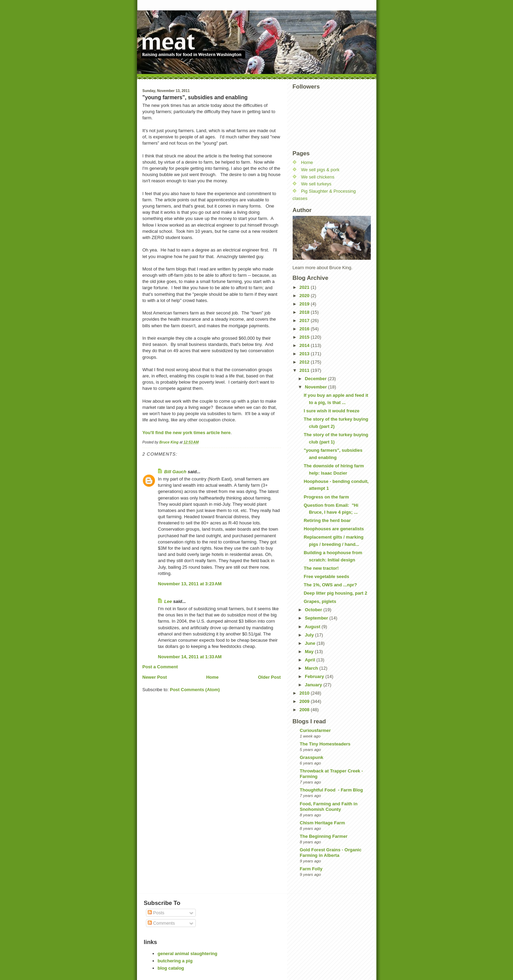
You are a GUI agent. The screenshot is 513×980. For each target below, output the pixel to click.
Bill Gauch (175, 472)
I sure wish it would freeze (332, 411)
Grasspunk (312, 757)
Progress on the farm (326, 497)
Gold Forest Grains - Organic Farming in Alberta (331, 853)
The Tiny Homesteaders (325, 744)
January (314, 685)
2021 (305, 287)
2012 (305, 362)
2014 (305, 345)
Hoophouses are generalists (334, 529)
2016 (305, 329)
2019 (305, 304)
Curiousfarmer (315, 730)
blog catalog (171, 968)
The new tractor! (321, 568)
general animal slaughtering (188, 954)
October (314, 610)
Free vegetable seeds (327, 576)
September (317, 618)
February (315, 676)
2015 (305, 337)
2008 (305, 710)
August (313, 627)
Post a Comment (160, 667)
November (316, 387)
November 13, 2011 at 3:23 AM (190, 584)
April (310, 660)
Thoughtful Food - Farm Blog (332, 790)
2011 (305, 370)
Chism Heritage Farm (323, 823)
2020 (305, 296)
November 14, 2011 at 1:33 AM (190, 657)
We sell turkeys (316, 184)
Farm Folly (311, 869)
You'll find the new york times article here (187, 433)
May (310, 652)
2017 (305, 320)
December (316, 379)
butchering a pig (175, 961)
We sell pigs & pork (320, 170)
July (310, 635)
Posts (156, 913)
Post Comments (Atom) (195, 690)
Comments (161, 923)
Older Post (269, 677)
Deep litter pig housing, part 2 (335, 593)
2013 (305, 354)
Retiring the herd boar (327, 520)
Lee (168, 601)
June (311, 643)
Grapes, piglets (320, 601)
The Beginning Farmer (324, 836)
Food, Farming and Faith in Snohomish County (329, 807)
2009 (305, 701)
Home (212, 677)
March (312, 668)
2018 (305, 312)
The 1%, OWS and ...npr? (330, 585)
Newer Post (155, 677)
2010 (305, 693)
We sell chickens (318, 177)
